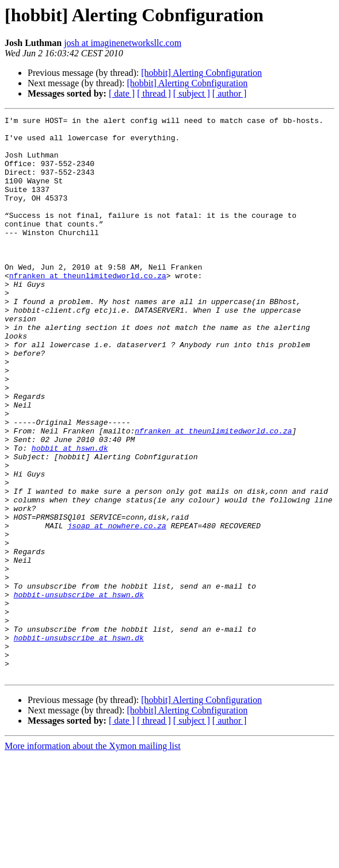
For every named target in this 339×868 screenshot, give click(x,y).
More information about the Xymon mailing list (93, 858)
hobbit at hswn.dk (70, 515)
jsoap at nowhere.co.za (117, 608)
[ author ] (230, 93)
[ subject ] (192, 93)
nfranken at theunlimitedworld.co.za (88, 308)
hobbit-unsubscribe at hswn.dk (79, 691)
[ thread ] (154, 93)
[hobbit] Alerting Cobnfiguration (201, 73)
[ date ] (122, 93)
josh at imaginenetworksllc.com (123, 43)
